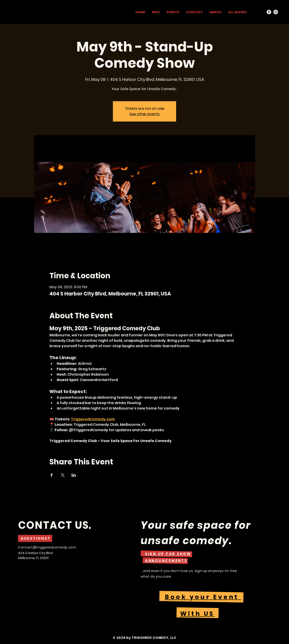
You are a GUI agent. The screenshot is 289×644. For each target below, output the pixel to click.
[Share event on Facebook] (52, 475)
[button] (168, 554)
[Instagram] (276, 12)
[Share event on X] (63, 475)
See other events (144, 114)
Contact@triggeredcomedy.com (47, 547)
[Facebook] (269, 12)
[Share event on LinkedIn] (74, 475)
